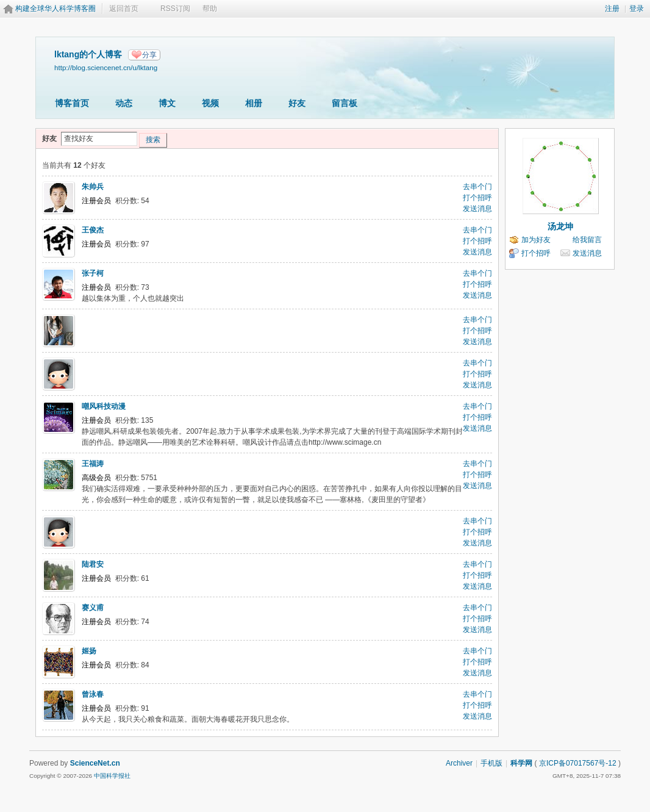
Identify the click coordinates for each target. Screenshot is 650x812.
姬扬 (89, 651)
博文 (167, 103)
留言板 (345, 103)
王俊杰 (93, 230)
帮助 (210, 9)
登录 (637, 9)
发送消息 (477, 209)
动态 (124, 103)
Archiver (459, 763)
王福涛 (93, 464)
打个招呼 (477, 198)
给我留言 (587, 240)
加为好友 (536, 240)
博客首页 (72, 103)
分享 (149, 55)
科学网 (521, 763)
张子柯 (93, 273)
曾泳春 (93, 694)
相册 (254, 103)
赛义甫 (93, 608)
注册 (612, 9)
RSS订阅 (175, 9)
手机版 (491, 763)
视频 (210, 103)
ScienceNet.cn (95, 763)
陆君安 (93, 564)
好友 (297, 103)
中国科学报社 (112, 776)
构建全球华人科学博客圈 (55, 9)
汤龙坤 (560, 226)
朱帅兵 (93, 187)
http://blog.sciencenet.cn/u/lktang (106, 67)
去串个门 (477, 187)
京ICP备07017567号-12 (578, 763)
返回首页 (124, 9)
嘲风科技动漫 (104, 406)
